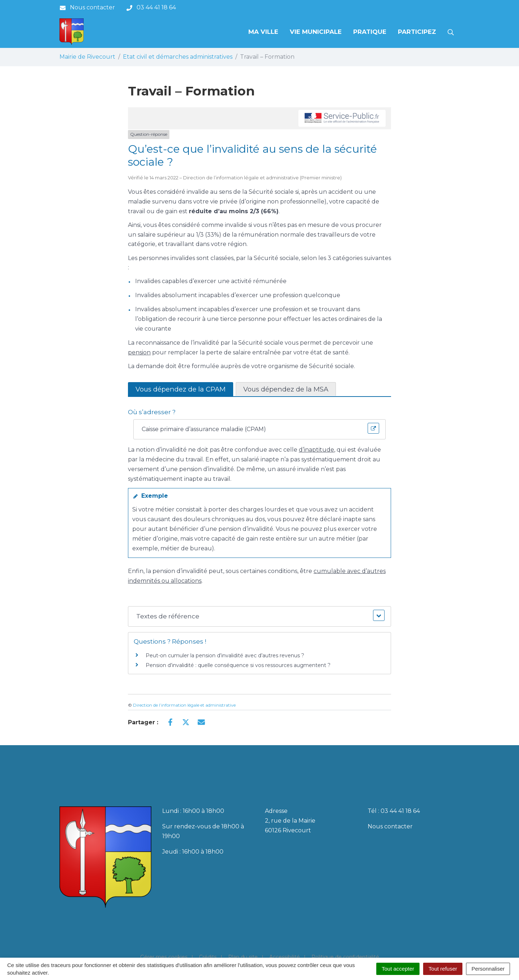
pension (139, 352)
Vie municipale (316, 32)
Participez (417, 32)
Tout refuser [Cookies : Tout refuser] (443, 969)
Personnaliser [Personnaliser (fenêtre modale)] (488, 969)
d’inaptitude (316, 450)
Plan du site (243, 957)
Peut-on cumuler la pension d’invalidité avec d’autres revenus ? (225, 655)
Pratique (370, 32)
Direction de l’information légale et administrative (184, 705)
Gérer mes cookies (164, 957)
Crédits (208, 957)
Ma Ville (263, 32)
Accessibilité (285, 957)
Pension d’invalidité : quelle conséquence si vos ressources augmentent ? (238, 665)
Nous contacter (390, 826)
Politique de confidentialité (345, 957)
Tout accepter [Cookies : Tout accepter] (398, 969)
